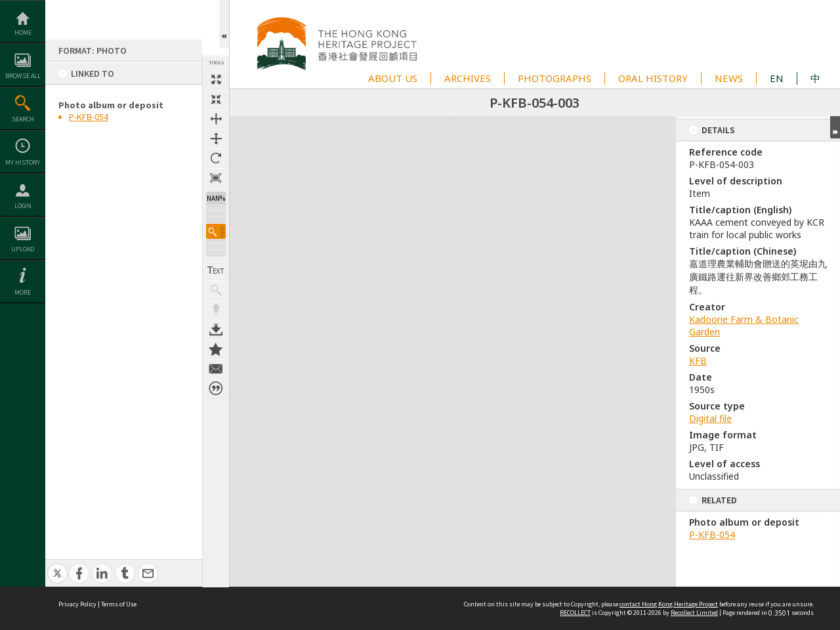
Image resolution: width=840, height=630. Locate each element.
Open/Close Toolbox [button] (224, 24)
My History (23, 162)
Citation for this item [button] (216, 381)
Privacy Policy (77, 604)
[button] (216, 224)
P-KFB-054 (89, 117)
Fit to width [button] (216, 119)
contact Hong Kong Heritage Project (669, 604)
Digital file (710, 418)
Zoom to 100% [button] (216, 178)
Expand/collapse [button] (835, 127)
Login (23, 206)
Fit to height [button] (216, 138)
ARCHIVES (468, 78)
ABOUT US (393, 78)
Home (23, 32)
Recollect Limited (694, 613)
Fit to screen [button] (216, 99)
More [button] (23, 292)
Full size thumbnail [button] (216, 79)
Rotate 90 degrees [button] (216, 158)
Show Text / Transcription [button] (216, 263)
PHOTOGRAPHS (555, 78)
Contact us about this (216, 362)
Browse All (23, 76)
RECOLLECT (575, 613)
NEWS (729, 78)
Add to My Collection (216, 342)
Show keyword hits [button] (216, 283)
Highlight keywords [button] (216, 303)
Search (23, 119)
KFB (698, 361)
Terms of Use (119, 604)
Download (216, 322)
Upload (23, 249)
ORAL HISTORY (653, 78)
